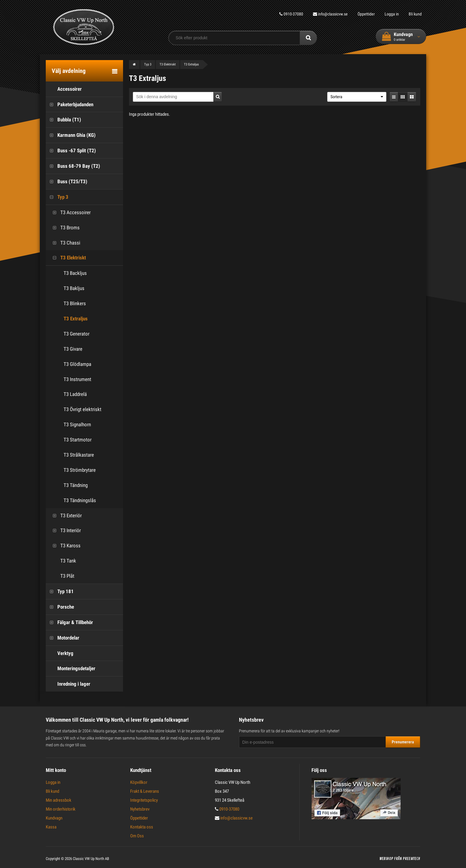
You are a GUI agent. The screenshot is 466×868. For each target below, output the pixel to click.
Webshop (386, 859)
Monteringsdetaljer (71, 669)
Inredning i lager (68, 684)
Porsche (60, 607)
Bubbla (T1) (63, 120)
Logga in (392, 14)
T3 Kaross (65, 546)
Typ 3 (57, 197)
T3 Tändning (76, 485)
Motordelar (63, 638)
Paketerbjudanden (70, 105)
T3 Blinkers (75, 303)
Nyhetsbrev (140, 809)
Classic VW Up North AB (91, 859)
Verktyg (60, 653)
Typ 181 (60, 592)
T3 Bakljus (74, 288)
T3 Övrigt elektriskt (82, 409)
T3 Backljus (75, 273)
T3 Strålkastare (79, 455)
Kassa (51, 827)
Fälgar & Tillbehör (69, 622)
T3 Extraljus (76, 319)
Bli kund (415, 14)
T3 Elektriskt (67, 258)
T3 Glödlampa (77, 364)
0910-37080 (291, 14)
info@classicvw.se (330, 14)
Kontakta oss (142, 827)
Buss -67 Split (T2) (71, 151)
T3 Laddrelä (75, 394)
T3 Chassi (64, 243)
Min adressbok (59, 800)
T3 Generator (77, 334)
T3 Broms (64, 228)
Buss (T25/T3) (67, 182)
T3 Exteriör (65, 516)
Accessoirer (64, 89)
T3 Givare (73, 349)
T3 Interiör (65, 531)
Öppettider (366, 14)
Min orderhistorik (61, 809)
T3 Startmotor (78, 440)
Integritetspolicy (144, 800)
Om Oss (137, 836)
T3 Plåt (62, 576)
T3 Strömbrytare (80, 470)
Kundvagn (54, 818)
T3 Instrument (77, 379)
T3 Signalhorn (77, 424)
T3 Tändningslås (80, 500)
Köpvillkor (139, 782)
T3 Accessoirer (70, 213)
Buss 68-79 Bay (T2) (73, 166)
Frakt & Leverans (145, 791)
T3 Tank (62, 561)
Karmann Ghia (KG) (71, 135)
